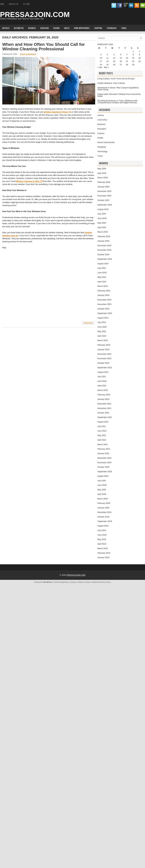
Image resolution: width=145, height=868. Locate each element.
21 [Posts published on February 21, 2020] (127, 61)
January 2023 (103, 349)
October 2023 (103, 309)
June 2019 (102, 535)
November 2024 (104, 250)
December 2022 (104, 354)
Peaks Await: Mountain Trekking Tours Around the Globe (119, 95)
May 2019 (102, 539)
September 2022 (105, 368)
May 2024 (102, 277)
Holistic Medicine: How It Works (111, 83)
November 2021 (104, 408)
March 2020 (103, 499)
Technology (112, 28)
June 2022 (102, 381)
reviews (88, 582)
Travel (124, 28)
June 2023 (102, 327)
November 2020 (104, 462)
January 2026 (103, 187)
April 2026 (102, 173)
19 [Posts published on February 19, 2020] (114, 61)
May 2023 (102, 331)
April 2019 (102, 544)
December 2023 (104, 300)
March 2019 (103, 548)
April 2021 (102, 440)
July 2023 (102, 322)
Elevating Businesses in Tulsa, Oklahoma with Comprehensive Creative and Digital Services (117, 102)
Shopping (98, 28)
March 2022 (103, 390)
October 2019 (103, 517)
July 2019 (102, 530)
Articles (6, 28)
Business (32, 28)
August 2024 (103, 264)
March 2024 (103, 286)
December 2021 (104, 404)
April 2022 (102, 386)
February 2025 (104, 236)
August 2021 (103, 422)
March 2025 (103, 232)
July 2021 (102, 426)
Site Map (26, 4)
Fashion (56, 28)
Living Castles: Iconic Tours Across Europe (116, 79)
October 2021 (103, 413)
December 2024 (104, 245)
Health (67, 28)
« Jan (100, 67)
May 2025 (102, 223)
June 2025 (102, 218)
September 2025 (105, 205)
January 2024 (103, 295)
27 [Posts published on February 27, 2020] (121, 65)
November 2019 (104, 512)
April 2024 (102, 282)
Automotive (19, 28)
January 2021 (103, 453)
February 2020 (104, 503)
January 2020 (103, 508)
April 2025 (102, 227)
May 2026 (102, 169)
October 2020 (103, 467)
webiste (94, 582)
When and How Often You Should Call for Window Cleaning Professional (44, 47)
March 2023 (103, 340)
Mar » (106, 67)
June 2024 (102, 273)
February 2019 (104, 553)
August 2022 (103, 372)
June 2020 (102, 485)
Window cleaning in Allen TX (30, 181)
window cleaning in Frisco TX (58, 112)
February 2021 (104, 449)
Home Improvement (82, 28)
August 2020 (103, 476)
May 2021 (102, 435)
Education (44, 28)
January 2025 (103, 241)
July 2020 (102, 481)
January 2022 (103, 399)
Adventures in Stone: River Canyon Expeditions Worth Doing (118, 89)
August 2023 (103, 318)
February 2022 (104, 395)
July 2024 (102, 268)
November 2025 (104, 196)
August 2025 (103, 209)
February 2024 (104, 291)
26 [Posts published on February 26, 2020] (114, 65)
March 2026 (103, 178)
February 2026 (104, 182)
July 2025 (102, 214)
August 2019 (103, 526)
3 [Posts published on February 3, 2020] (101, 55)
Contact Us (14, 4)
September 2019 (105, 521)
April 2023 (102, 336)
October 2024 (103, 254)
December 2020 (104, 458)
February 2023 (104, 345)
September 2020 (105, 472)
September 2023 (105, 313)
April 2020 (102, 494)
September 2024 (105, 259)
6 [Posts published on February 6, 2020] (121, 55)
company (73, 582)
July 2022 (102, 377)
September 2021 (105, 417)
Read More (88, 323)
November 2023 (104, 304)
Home (2, 4)
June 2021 (102, 431)
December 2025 (104, 191)
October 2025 (103, 200)
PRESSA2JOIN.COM (35, 15)
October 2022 (103, 363)
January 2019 (103, 557)
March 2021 (103, 444)
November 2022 (104, 358)
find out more (106, 582)
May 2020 (102, 490)
